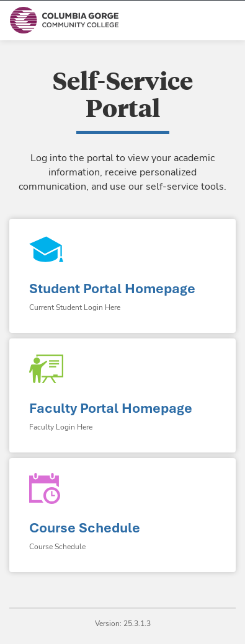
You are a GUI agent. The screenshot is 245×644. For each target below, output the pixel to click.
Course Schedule (85, 528)
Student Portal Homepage (112, 289)
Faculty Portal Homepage (111, 408)
